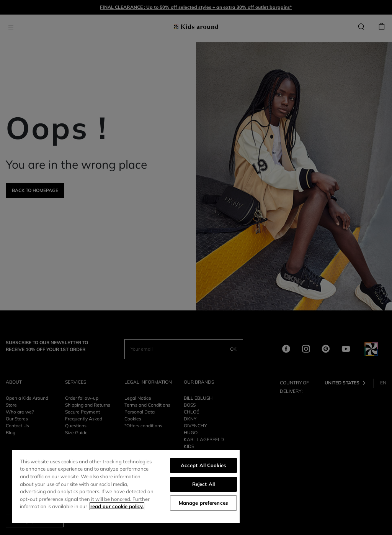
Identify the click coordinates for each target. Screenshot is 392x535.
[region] (126, 486)
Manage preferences (203, 503)
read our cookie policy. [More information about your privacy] (117, 506)
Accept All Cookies (203, 465)
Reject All (203, 484)
